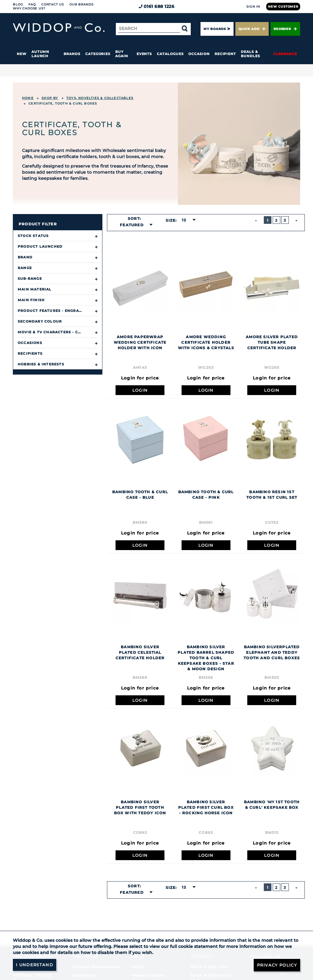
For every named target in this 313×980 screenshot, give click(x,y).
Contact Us (53, 4)
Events (144, 54)
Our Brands (81, 4)
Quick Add (252, 29)
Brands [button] (72, 54)
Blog (18, 4)
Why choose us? (29, 8)
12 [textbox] (184, 220)
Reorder (285, 29)
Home (28, 98)
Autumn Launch (41, 54)
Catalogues (170, 54)
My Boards (215, 29)
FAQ (32, 4)
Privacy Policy (276, 965)
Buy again (122, 54)
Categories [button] (98, 54)
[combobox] (134, 225)
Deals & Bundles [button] (250, 54)
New (22, 54)
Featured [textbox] (132, 225)
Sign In (253, 7)
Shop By (50, 98)
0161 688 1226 (157, 6)
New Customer (283, 7)
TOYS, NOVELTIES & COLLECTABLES (100, 98)
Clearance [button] (285, 54)
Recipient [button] (225, 54)
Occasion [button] (199, 54)
